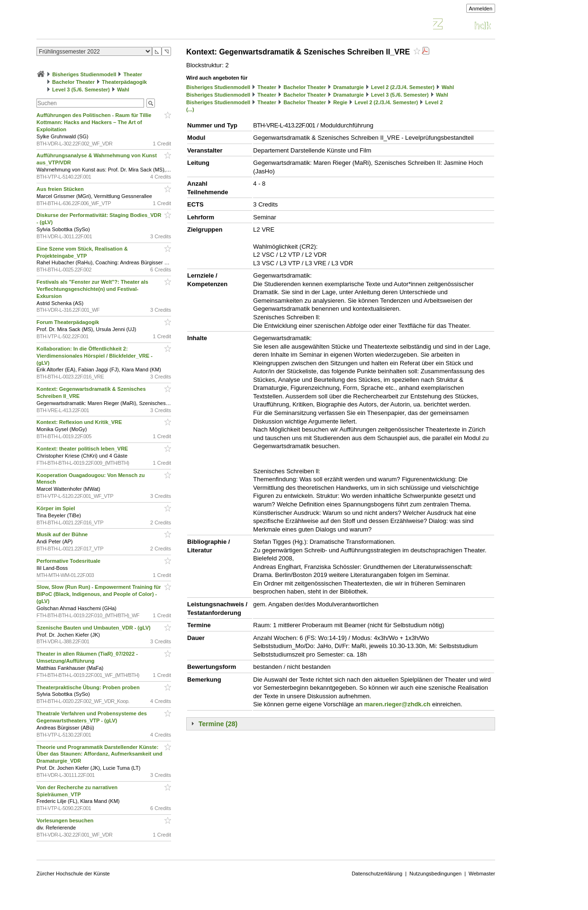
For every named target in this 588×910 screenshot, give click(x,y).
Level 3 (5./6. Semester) (81, 90)
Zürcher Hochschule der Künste (73, 874)
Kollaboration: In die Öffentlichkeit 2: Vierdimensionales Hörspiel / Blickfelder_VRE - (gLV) (95, 356)
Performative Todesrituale (69, 561)
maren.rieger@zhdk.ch (398, 704)
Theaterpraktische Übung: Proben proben (89, 687)
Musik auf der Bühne (63, 534)
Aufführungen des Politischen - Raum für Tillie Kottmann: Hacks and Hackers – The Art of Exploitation (94, 122)
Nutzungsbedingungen (435, 874)
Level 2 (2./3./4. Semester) (403, 87)
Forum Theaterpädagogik (68, 322)
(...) (190, 109)
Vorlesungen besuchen (66, 820)
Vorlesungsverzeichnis (106, 25)
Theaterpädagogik (124, 82)
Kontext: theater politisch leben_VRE (83, 449)
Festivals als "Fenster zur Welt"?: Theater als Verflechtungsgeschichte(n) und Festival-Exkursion (92, 289)
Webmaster (482, 874)
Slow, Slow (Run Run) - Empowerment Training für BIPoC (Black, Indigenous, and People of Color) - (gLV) (99, 594)
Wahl (123, 90)
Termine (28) (218, 724)
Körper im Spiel (56, 508)
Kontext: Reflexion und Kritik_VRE (80, 422)
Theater (133, 74)
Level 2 (434, 102)
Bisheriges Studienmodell (84, 74)
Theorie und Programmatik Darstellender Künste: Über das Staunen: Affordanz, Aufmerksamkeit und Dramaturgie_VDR (100, 754)
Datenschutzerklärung (377, 874)
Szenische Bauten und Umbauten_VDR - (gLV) (94, 628)
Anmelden (481, 9)
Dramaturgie (348, 87)
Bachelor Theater (73, 82)
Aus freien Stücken (61, 189)
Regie (340, 102)
